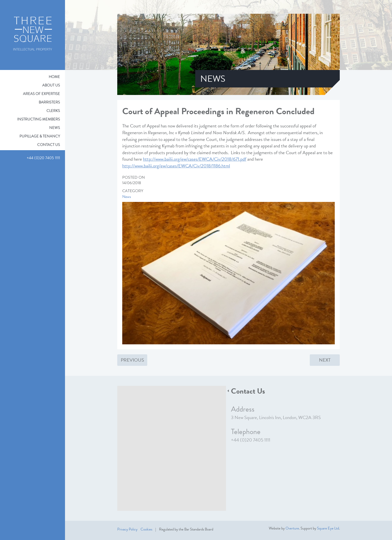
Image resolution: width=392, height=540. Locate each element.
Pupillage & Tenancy (40, 136)
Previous (132, 360)
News (55, 128)
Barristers (49, 102)
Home (54, 77)
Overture (292, 528)
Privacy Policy (127, 529)
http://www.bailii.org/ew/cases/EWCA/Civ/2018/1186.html (176, 166)
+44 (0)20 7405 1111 (251, 440)
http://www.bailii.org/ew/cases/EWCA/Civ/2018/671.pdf (195, 159)
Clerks (53, 111)
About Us (51, 85)
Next (325, 360)
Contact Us (49, 145)
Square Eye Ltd (328, 528)
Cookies (146, 529)
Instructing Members (39, 119)
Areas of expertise (41, 94)
